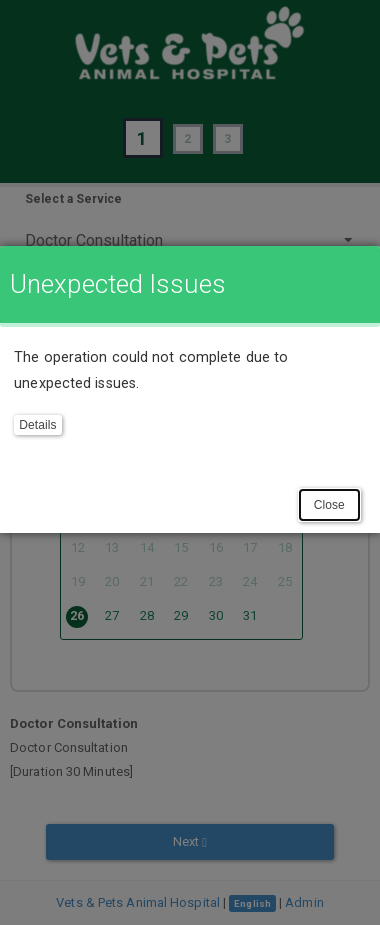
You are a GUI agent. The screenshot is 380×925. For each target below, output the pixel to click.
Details (37, 425)
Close (329, 505)
